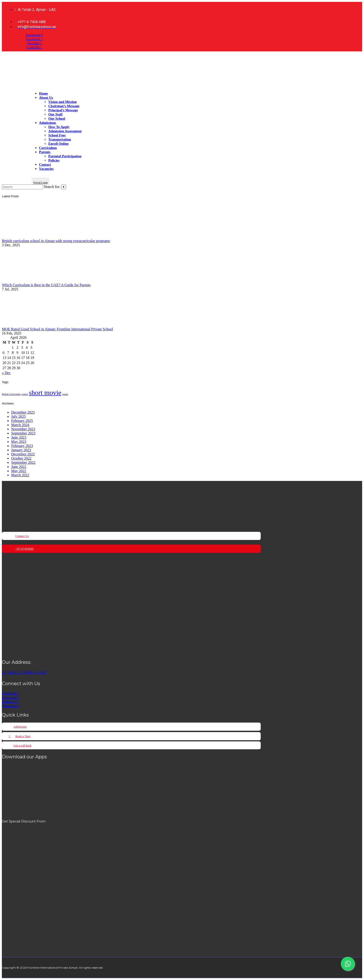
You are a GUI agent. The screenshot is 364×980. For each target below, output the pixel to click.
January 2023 (21, 450)
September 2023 (23, 433)
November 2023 (23, 429)
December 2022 (23, 454)
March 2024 (20, 425)
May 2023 (19, 442)
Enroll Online (58, 144)
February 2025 (22, 421)
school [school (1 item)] (25, 394)
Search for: (52, 187)
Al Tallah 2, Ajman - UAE (24, 672)
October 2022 (21, 458)
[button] (41, 182)
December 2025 (23, 412)
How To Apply (59, 127)
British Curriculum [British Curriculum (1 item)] (11, 394)
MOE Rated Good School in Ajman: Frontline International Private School (57, 329)
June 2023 (19, 437)
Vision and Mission (62, 102)
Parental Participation (65, 156)
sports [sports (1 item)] (65, 394)
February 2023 (22, 446)
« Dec (6, 373)
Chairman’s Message (64, 106)
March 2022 (20, 475)
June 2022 (19, 467)
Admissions (47, 123)
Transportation (60, 139)
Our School (57, 118)
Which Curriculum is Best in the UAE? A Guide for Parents (46, 285)
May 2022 (19, 471)
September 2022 (23, 462)
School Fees (57, 135)
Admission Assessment (65, 131)
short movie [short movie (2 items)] (45, 393)
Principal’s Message (63, 110)
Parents (45, 152)
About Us (46, 98)
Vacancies (46, 169)
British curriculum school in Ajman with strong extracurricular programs (56, 241)
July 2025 (18, 416)
